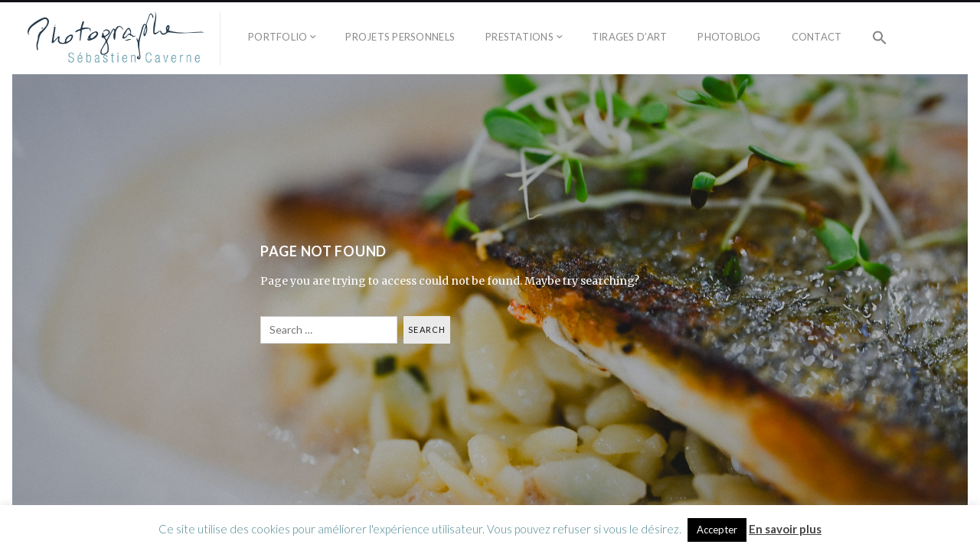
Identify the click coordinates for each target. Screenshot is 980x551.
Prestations (519, 37)
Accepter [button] (717, 530)
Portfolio (278, 37)
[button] (880, 38)
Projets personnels (400, 37)
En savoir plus (785, 529)
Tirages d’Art (629, 37)
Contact (817, 37)
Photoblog (729, 37)
